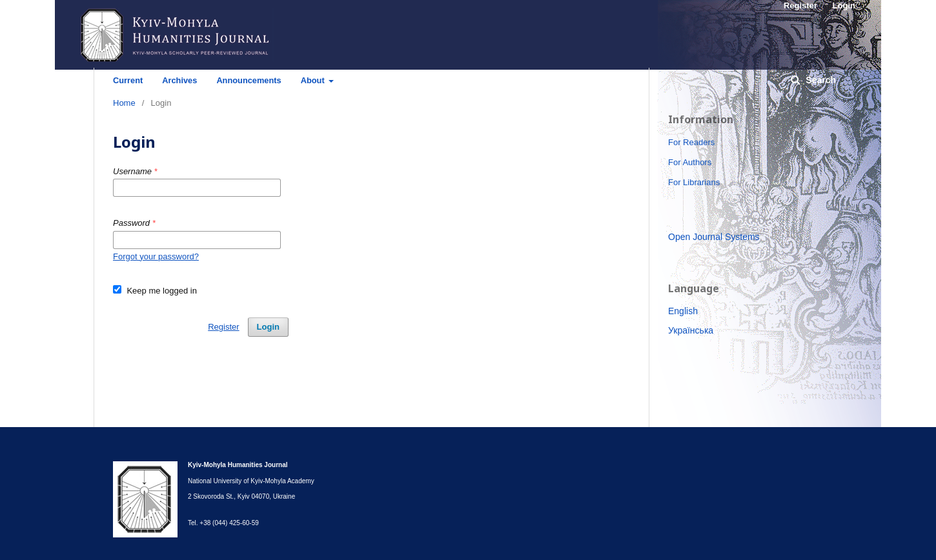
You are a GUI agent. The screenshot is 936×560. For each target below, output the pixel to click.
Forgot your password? (156, 256)
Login (268, 327)
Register (223, 327)
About (314, 80)
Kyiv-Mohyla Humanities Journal (257, 55)
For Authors (690, 162)
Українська (691, 330)
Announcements (249, 80)
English (683, 311)
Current (128, 80)
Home (124, 103)
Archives (179, 80)
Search (819, 80)
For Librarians (694, 182)
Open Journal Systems (714, 237)
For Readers (691, 142)
